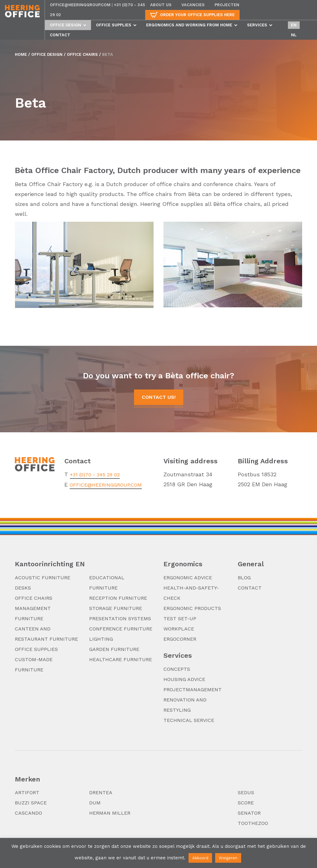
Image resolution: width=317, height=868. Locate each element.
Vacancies (193, 5)
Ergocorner (180, 639)
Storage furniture (116, 608)
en (294, 25)
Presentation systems (120, 619)
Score (246, 803)
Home (21, 54)
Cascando (28, 813)
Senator (249, 813)
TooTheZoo (253, 823)
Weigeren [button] (228, 858)
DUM (95, 803)
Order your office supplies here (197, 15)
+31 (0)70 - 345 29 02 (95, 475)
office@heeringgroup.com (80, 5)
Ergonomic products (192, 608)
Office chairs (82, 54)
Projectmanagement (193, 690)
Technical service (189, 720)
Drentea (101, 792)
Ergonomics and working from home (189, 25)
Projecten (227, 5)
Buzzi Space (31, 803)
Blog (244, 578)
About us (161, 5)
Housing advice (184, 679)
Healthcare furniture (121, 659)
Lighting (101, 639)
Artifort (27, 792)
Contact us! (159, 397)
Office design (65, 25)
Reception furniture (118, 598)
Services (257, 25)
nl (294, 35)
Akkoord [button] (200, 858)
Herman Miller (110, 813)
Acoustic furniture (43, 578)
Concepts (177, 669)
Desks (23, 588)
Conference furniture (121, 629)
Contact (60, 35)
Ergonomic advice (188, 578)
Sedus (246, 792)
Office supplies (114, 25)
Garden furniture (114, 649)
